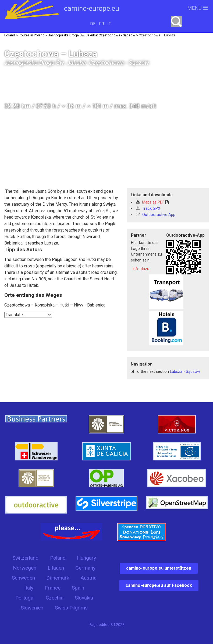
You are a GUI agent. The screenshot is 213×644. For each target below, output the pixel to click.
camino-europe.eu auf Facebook (159, 585)
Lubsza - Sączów (185, 372)
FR (102, 24)
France (53, 588)
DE (93, 24)
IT (109, 24)
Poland (58, 558)
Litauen (56, 568)
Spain (78, 588)
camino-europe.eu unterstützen (159, 568)
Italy (29, 588)
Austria (88, 578)
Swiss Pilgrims (71, 608)
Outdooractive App (156, 215)
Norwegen (25, 568)
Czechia (55, 598)
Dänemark (58, 578)
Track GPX (148, 209)
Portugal (25, 598)
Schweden (23, 578)
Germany (85, 568)
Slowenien (32, 608)
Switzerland (25, 558)
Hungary (86, 558)
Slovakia (84, 598)
